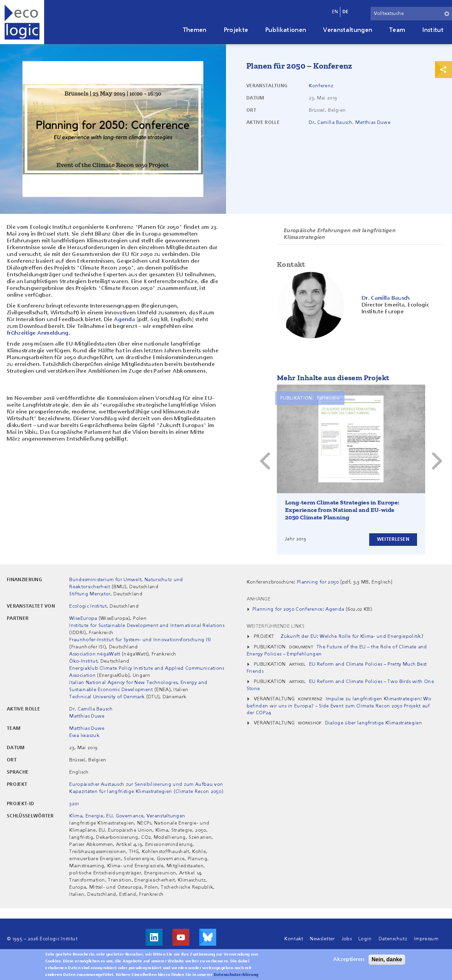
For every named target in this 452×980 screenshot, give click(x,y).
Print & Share (444, 70)
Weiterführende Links (276, 626)
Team (397, 30)
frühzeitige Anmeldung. (38, 333)
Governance (130, 816)
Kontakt (294, 939)
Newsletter (322, 939)
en (335, 12)
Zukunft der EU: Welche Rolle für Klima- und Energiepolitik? (352, 636)
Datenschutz (393, 939)
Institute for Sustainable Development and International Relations (147, 626)
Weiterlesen (393, 539)
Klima (76, 816)
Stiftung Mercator (90, 594)
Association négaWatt (95, 654)
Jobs (347, 939)
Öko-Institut (83, 661)
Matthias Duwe (373, 123)
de (346, 12)
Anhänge (259, 599)
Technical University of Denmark (107, 697)
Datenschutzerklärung (236, 975)
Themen (195, 30)
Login (365, 939)
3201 (74, 804)
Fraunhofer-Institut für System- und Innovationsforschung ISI (140, 640)
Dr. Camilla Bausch (331, 123)
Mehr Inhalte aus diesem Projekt (333, 378)
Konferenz (321, 86)
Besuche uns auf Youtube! (181, 937)
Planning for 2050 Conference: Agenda (298, 609)
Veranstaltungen (348, 30)
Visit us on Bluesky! (208, 937)
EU (109, 816)
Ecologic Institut (88, 606)
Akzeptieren (349, 960)
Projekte (236, 30)
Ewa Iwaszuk (84, 736)
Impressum (426, 939)
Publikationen (286, 30)
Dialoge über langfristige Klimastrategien (374, 723)
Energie (95, 816)
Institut (433, 30)
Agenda (125, 320)
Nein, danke (387, 959)
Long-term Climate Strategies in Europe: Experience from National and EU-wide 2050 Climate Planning (342, 510)
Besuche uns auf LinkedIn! (154, 937)
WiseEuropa (83, 618)
